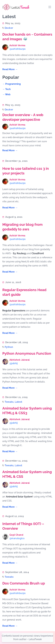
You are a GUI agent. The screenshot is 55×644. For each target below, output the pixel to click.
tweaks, (10, 402)
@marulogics (17, 538)
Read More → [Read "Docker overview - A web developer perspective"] (10, 150)
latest (18, 402)
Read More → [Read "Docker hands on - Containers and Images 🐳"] (10, 69)
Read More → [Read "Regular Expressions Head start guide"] (10, 333)
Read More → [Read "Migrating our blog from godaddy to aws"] (10, 272)
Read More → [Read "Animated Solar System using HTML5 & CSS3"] (10, 451)
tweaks (9, 577)
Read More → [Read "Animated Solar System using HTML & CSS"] (10, 507)
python (9, 347)
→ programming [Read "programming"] (12, 84)
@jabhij (14, 363)
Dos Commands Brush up (24, 583)
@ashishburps (18, 49)
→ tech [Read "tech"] (7, 89)
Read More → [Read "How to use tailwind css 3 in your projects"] (10, 208)
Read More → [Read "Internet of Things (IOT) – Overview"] (10, 563)
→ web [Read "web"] (6, 94)
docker (9, 28)
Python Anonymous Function (27, 353)
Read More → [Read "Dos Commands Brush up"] (10, 626)
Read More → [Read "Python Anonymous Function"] (10, 388)
